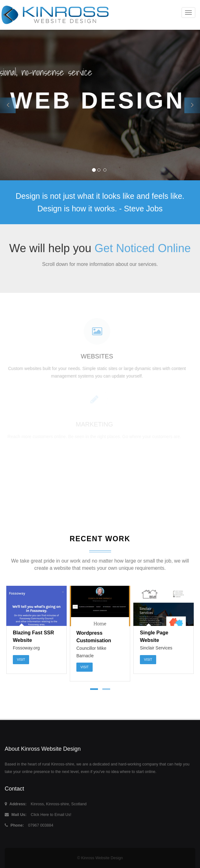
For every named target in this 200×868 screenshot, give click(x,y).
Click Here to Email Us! (51, 815)
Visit (21, 659)
